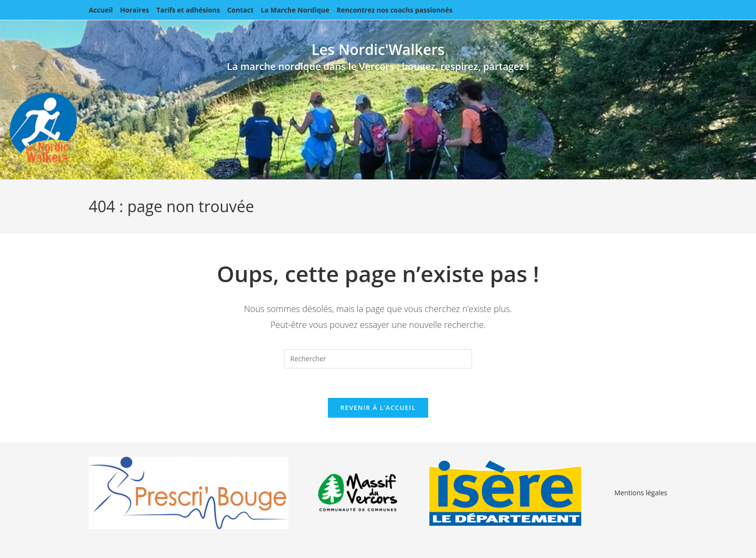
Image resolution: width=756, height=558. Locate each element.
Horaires (135, 10)
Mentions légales (641, 493)
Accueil (101, 10)
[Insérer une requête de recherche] (378, 359)
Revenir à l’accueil (378, 408)
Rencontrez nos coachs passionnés (395, 10)
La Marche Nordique (295, 10)
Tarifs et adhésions (188, 10)
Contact (240, 10)
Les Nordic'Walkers (378, 49)
